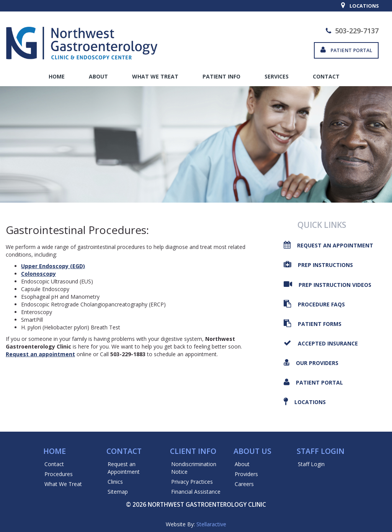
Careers (244, 484)
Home (57, 76)
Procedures (59, 474)
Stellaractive (211, 524)
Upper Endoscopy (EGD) (53, 266)
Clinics (115, 482)
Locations (360, 6)
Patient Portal (346, 50)
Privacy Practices (192, 482)
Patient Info (221, 76)
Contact (326, 76)
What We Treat (155, 76)
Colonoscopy (38, 274)
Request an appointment (40, 354)
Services (277, 76)
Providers (246, 474)
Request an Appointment (124, 468)
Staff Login (311, 464)
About (98, 76)
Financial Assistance (196, 492)
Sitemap (118, 492)
